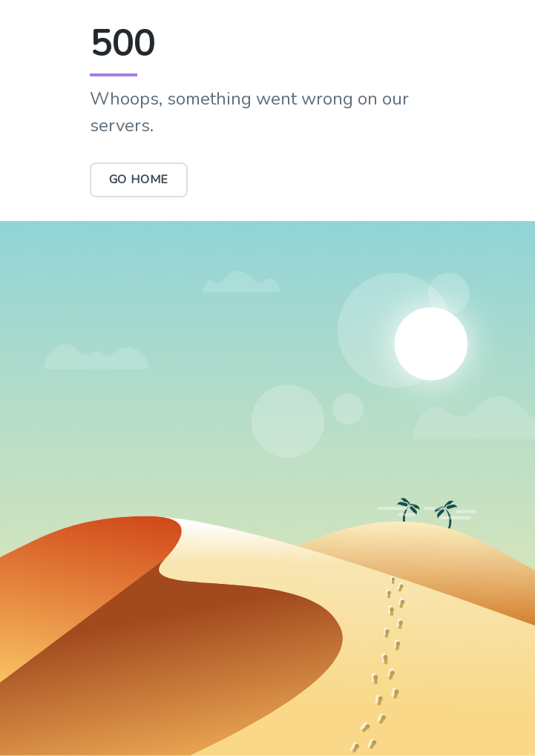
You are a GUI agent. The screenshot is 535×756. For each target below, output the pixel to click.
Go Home (139, 180)
